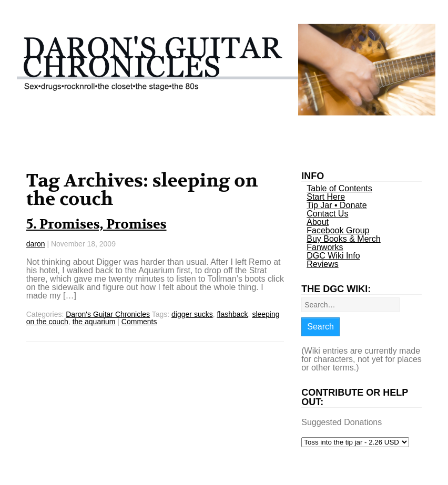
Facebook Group (338, 230)
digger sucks (192, 314)
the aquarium (94, 322)
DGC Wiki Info (333, 256)
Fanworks (325, 247)
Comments (139, 322)
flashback (232, 314)
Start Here (326, 197)
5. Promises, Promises (96, 224)
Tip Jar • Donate (337, 205)
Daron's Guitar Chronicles (108, 314)
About (318, 222)
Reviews (322, 264)
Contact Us (327, 214)
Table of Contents (339, 188)
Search (320, 327)
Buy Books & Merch (344, 239)
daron (36, 244)
